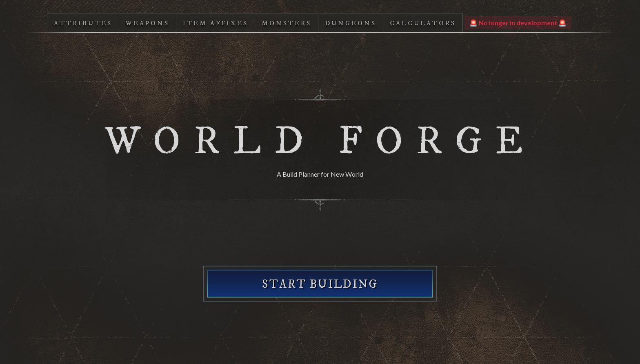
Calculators (423, 23)
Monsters (287, 23)
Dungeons (351, 23)
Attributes (83, 23)
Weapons (148, 23)
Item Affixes (216, 23)
